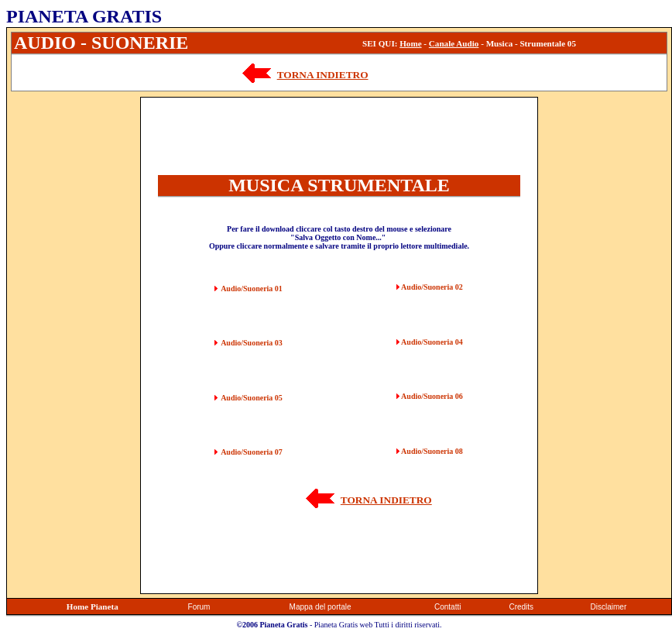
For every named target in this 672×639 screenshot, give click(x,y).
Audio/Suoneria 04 (432, 342)
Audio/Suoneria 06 (432, 396)
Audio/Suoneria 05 (252, 398)
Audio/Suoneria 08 (432, 451)
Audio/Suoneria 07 (252, 452)
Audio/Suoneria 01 (252, 289)
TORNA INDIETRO (323, 75)
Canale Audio (454, 43)
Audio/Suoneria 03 (252, 343)
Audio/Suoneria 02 (432, 287)
